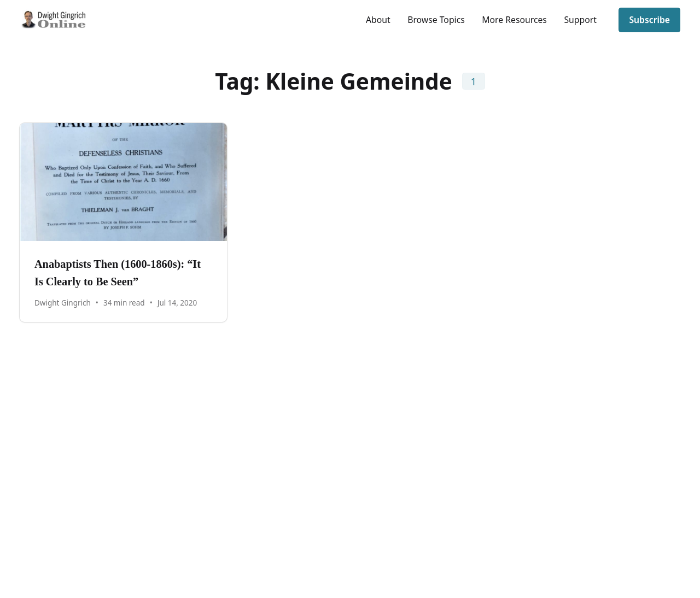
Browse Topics (436, 20)
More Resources (514, 20)
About (378, 20)
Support (580, 20)
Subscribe (649, 20)
